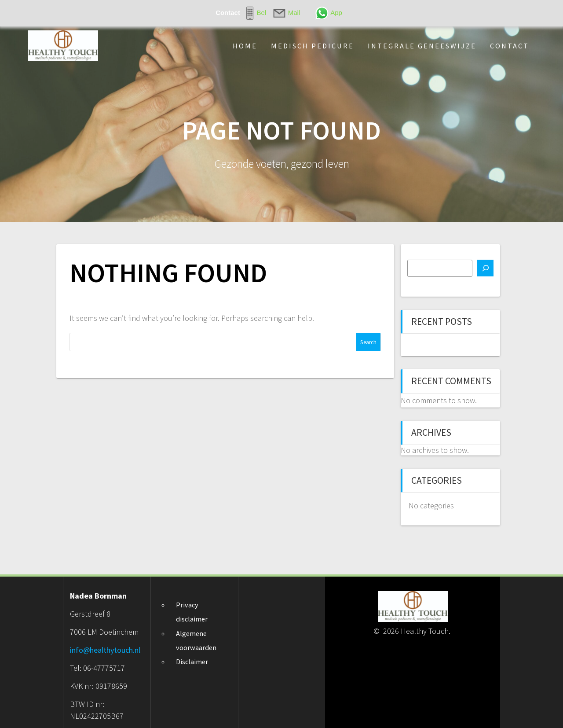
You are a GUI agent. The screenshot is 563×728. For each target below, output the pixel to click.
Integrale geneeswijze (422, 46)
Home (245, 46)
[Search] (485, 268)
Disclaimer (192, 662)
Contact (510, 46)
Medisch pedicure (313, 46)
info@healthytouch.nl (105, 650)
